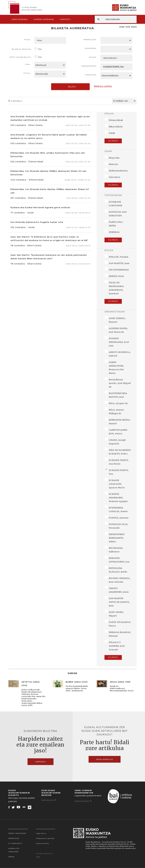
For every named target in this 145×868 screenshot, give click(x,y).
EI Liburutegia (15, 843)
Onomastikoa (89, 66)
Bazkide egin (49, 800)
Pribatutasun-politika (45, 838)
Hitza (27, 40)
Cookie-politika (43, 843)
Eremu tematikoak (17, 833)
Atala (27, 73)
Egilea (93, 57)
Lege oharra (41, 833)
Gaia (28, 64)
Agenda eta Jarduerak (14, 850)
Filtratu (113, 141)
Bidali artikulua (105, 759)
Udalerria (90, 48)
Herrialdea (90, 40)
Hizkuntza (91, 75)
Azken (19, 19)
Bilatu (70, 87)
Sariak (11, 857)
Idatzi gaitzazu (83, 801)
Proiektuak (14, 838)
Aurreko (44, 19)
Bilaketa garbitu (103, 86)
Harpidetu (65, 19)
